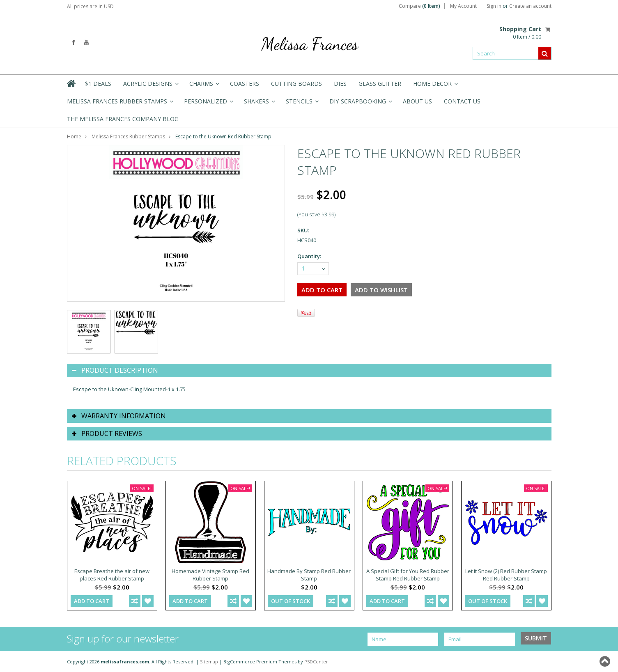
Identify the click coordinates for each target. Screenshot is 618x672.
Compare (419, 6)
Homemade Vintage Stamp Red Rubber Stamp (210, 575)
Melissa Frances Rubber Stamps (119, 104)
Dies (340, 84)
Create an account (530, 6)
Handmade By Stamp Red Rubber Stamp (309, 575)
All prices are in (90, 6)
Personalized (208, 104)
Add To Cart (92, 601)
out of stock (291, 601)
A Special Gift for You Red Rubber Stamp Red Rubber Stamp (408, 575)
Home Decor (435, 86)
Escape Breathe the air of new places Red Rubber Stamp (112, 575)
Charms (204, 86)
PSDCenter (316, 662)
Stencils (302, 104)
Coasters (245, 84)
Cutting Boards (296, 84)
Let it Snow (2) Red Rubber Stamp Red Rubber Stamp (506, 575)
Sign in (494, 6)
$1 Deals (98, 84)
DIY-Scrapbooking (360, 104)
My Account (463, 6)
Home (74, 136)
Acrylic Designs (150, 86)
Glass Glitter (380, 84)
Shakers (259, 104)
